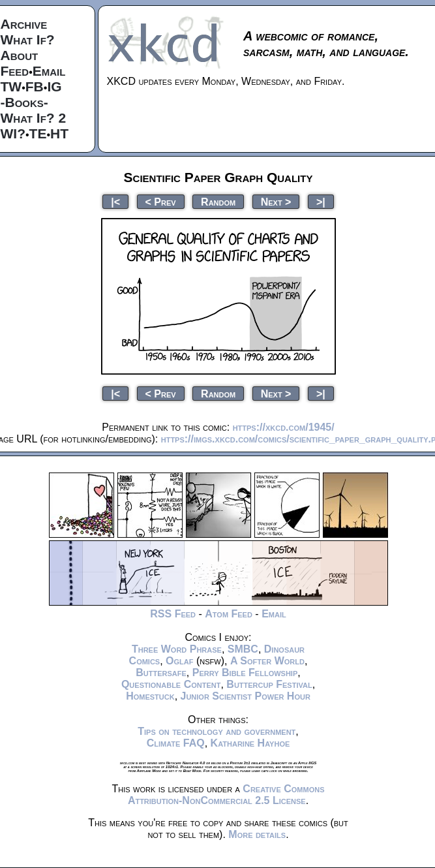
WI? (13, 133)
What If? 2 (34, 118)
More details (257, 834)
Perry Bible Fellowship (245, 673)
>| (321, 201)
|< (115, 201)
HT (59, 133)
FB (35, 86)
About (20, 55)
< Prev (161, 201)
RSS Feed (173, 614)
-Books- (24, 102)
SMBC (243, 649)
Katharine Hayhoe (250, 743)
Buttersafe (161, 673)
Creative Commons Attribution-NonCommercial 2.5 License (226, 795)
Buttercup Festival (269, 684)
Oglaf (179, 661)
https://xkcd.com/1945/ (284, 427)
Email (49, 71)
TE (38, 133)
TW (11, 86)
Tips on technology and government (217, 731)
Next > (276, 201)
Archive (24, 24)
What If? (28, 39)
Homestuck (150, 696)
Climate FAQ (176, 743)
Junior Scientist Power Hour (246, 696)
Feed (15, 71)
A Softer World (267, 661)
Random (218, 201)
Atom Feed (229, 614)
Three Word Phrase (177, 649)
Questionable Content (171, 684)
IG (54, 86)
